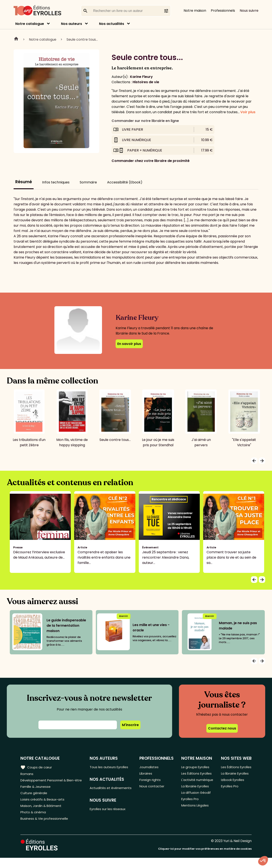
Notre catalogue (30, 24)
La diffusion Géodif (196, 806)
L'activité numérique (190, 789)
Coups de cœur (37, 767)
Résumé (24, 182)
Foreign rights (151, 781)
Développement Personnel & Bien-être (45, 784)
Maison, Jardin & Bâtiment (42, 814)
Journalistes (150, 767)
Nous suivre (249, 11)
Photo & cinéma (34, 822)
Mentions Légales (195, 820)
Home (16, 39)
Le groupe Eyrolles (196, 767)
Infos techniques (56, 182)
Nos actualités (112, 24)
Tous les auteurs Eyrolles (111, 767)
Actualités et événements (102, 791)
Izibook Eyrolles (233, 786)
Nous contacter (153, 788)
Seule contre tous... (82, 39)
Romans (27, 774)
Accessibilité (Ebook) (125, 182)
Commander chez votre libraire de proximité (151, 161)
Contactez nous (222, 728)
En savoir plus (129, 344)
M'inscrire (130, 725)
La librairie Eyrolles (196, 799)
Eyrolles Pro (190, 813)
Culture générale (35, 800)
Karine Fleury (141, 77)
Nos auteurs (72, 24)
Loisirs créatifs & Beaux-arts (44, 807)
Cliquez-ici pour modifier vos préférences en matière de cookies (205, 859)
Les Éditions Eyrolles (190, 777)
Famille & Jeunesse (36, 793)
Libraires (147, 774)
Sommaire (88, 182)
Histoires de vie (146, 82)
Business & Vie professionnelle (45, 829)
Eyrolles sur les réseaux (110, 816)
